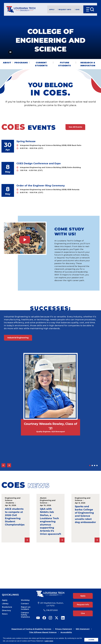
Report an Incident (26, 608)
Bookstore (7, 607)
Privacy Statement (64, 629)
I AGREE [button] (91, 640)
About (7, 63)
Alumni (43, 498)
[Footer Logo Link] (50, 594)
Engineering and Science (13, 499)
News (5, 614)
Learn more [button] (49, 641)
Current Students (41, 64)
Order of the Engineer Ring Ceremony (41, 186)
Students (10, 503)
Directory (6, 610)
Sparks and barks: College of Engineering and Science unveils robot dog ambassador (85, 514)
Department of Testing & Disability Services (31, 629)
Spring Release (26, 141)
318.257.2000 (52, 610)
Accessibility (66, 632)
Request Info (65, 9)
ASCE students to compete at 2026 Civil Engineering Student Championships (15, 517)
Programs (21, 63)
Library (5, 604)
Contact (25, 604)
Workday (25, 600)
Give (77, 9)
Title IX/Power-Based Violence (43, 632)
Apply (52, 9)
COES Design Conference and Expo (39, 163)
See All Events (75, 127)
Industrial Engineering (18, 338)
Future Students (65, 64)
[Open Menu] (90, 9)
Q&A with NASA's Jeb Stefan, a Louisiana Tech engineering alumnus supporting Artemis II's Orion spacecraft (50, 521)
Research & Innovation (88, 64)
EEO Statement (83, 629)
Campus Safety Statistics (25, 615)
